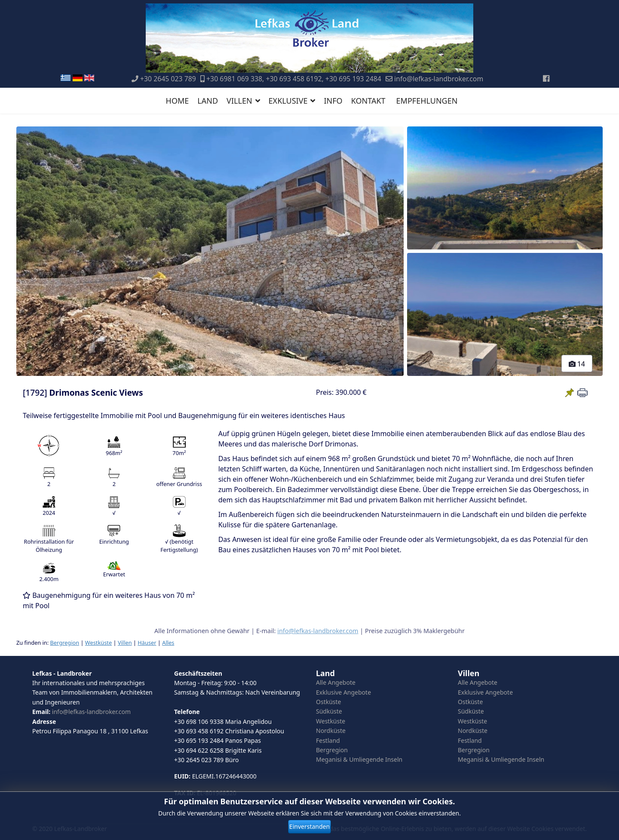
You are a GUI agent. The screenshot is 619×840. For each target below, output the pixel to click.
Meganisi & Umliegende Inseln (359, 759)
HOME (178, 101)
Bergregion (64, 643)
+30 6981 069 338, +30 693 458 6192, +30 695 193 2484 (294, 79)
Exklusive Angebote (343, 692)
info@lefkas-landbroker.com (439, 79)
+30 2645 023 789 (168, 79)
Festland (328, 740)
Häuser (147, 643)
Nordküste (331, 731)
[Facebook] (546, 78)
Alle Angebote (336, 682)
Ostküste (328, 702)
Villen (125, 643)
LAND (208, 101)
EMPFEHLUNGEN (427, 101)
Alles (168, 643)
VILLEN (239, 101)
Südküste (329, 711)
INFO (333, 101)
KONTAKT (368, 101)
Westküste (98, 643)
